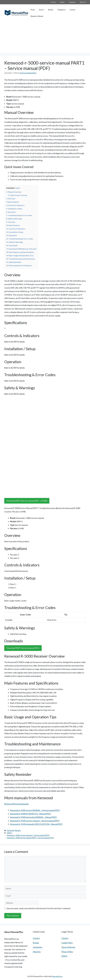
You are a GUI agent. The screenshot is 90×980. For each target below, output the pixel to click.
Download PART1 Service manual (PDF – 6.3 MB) (27, 501)
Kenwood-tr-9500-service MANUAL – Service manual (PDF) (35, 810)
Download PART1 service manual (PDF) (23, 648)
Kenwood (10, 830)
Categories (72, 2)
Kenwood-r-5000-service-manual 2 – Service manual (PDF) (28, 835)
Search (41, 10)
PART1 (9, 833)
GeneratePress (57, 976)
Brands (62, 2)
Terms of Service (68, 947)
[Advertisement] (45, 38)
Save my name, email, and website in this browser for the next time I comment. (39, 908)
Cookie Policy (67, 943)
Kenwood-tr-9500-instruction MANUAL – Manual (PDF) (33, 817)
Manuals (17, 830)
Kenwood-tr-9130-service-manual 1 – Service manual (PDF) (35, 821)
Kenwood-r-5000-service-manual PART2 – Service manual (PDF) (30, 838)
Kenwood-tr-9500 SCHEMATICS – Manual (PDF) (30, 814)
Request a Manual (37, 16)
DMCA (64, 956)
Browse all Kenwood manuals (16, 804)
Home (33, 10)
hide (18, 188)
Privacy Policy (67, 952)
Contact (53, 2)
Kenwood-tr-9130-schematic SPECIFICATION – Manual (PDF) (36, 824)
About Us (83, 2)
